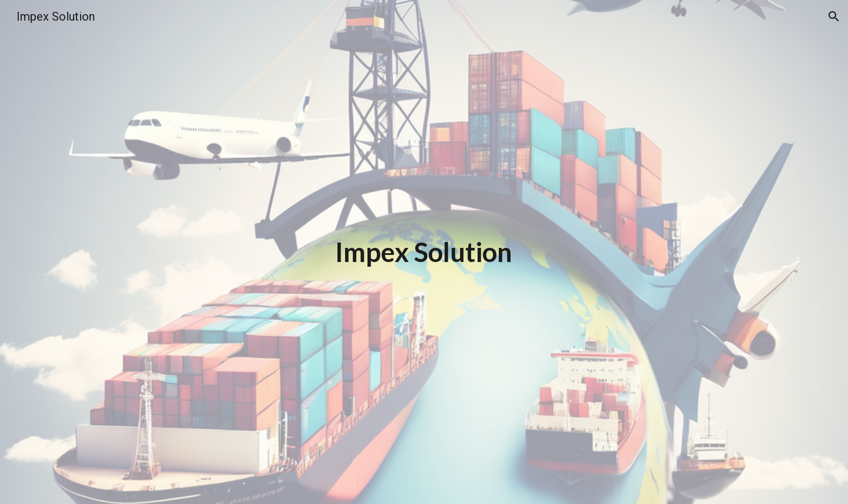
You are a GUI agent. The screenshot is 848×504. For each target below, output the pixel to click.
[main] (424, 252)
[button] (834, 16)
